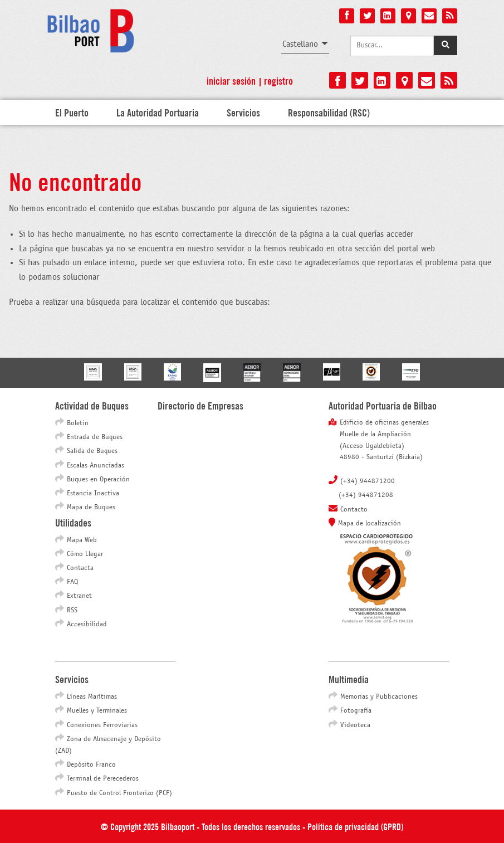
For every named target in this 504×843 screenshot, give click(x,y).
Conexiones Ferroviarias (102, 725)
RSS (72, 611)
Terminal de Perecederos (103, 779)
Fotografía (356, 711)
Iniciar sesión (231, 80)
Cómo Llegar (85, 554)
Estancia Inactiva (93, 494)
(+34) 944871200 (368, 481)
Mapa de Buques (91, 508)
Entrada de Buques (95, 437)
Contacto (354, 510)
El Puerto (72, 112)
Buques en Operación (98, 480)
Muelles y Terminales (97, 711)
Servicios (243, 112)
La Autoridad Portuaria (158, 112)
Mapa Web (82, 540)
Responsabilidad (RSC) (329, 112)
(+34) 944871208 (366, 495)
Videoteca (355, 725)
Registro (278, 80)
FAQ (72, 582)
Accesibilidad (87, 625)
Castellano (300, 44)
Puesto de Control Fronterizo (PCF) (119, 793)
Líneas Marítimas (92, 697)
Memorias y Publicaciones (379, 697)
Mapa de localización (370, 524)
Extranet (79, 596)
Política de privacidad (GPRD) (355, 826)
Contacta (80, 568)
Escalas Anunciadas (96, 466)
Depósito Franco (91, 765)
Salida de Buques (92, 451)
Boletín (78, 423)
